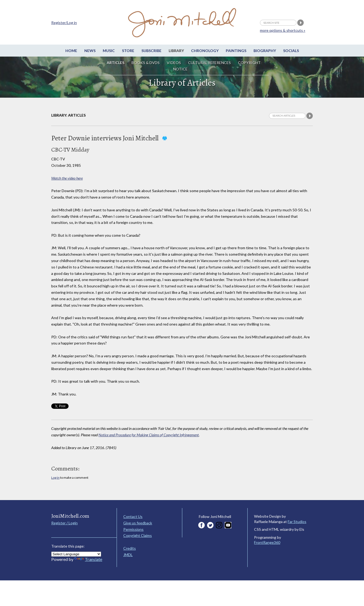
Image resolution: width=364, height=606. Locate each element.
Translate (88, 559)
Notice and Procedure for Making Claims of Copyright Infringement (149, 435)
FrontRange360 (267, 542)
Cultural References (209, 63)
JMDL (128, 555)
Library (176, 51)
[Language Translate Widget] (76, 554)
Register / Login (64, 523)
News (90, 51)
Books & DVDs (146, 63)
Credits (130, 548)
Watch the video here (67, 178)
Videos (174, 63)
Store (128, 51)
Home (71, 51)
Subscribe (151, 51)
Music (109, 51)
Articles (116, 63)
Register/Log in (64, 23)
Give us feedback (138, 523)
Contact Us (133, 516)
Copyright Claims (138, 535)
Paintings (236, 51)
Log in (55, 478)
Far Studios (297, 522)
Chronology (205, 51)
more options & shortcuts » (283, 30)
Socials (291, 51)
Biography (265, 51)
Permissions (133, 529)
